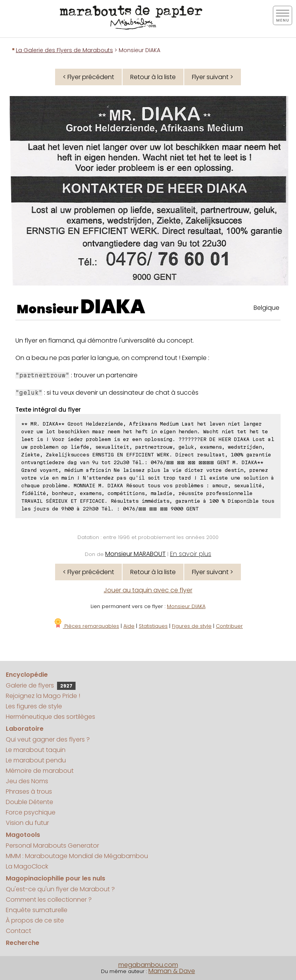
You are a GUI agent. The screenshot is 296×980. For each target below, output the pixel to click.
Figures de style (192, 626)
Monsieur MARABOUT (135, 554)
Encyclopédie (27, 675)
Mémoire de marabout (40, 771)
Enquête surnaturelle (37, 910)
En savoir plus (191, 554)
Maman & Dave (172, 971)
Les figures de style (34, 706)
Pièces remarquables (86, 626)
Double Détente (29, 802)
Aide (129, 626)
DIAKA (113, 307)
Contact (18, 931)
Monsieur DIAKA (186, 606)
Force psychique (31, 812)
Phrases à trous (29, 792)
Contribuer (229, 626)
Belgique (267, 308)
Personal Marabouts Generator (52, 846)
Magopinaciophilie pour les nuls (55, 878)
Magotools (23, 835)
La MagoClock (27, 866)
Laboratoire (25, 729)
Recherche (23, 943)
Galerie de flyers (41, 685)
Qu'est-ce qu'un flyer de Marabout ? (60, 889)
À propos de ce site (35, 920)
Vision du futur (27, 823)
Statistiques (153, 626)
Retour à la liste (153, 77)
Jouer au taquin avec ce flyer (148, 590)
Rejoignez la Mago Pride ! (43, 696)
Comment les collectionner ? (49, 900)
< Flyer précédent (88, 77)
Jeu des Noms (27, 781)
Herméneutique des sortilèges (50, 717)
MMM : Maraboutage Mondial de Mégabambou (77, 856)
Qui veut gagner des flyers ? (48, 739)
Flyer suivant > (213, 77)
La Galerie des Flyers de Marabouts (64, 50)
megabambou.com (148, 965)
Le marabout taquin (36, 750)
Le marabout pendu (36, 760)
